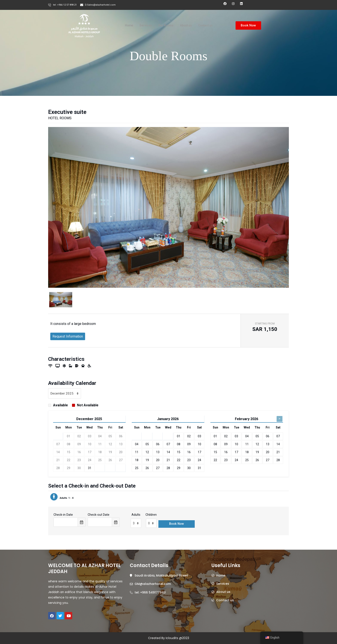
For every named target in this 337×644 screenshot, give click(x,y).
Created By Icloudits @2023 (169, 638)
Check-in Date (63, 519)
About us (186, 26)
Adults (136, 519)
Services (143, 26)
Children (151, 519)
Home (126, 26)
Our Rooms (165, 26)
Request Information (68, 340)
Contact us (208, 26)
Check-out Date (99, 519)
